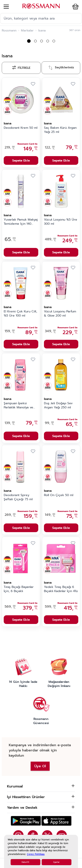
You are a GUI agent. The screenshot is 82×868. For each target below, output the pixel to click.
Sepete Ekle (21, 161)
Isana (8, 123)
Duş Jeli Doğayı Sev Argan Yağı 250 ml (58, 405)
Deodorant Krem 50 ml (21, 128)
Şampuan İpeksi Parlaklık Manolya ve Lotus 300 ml (18, 406)
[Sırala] (61, 68)
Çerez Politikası (36, 854)
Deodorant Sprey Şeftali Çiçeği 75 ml (18, 497)
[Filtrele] (21, 68)
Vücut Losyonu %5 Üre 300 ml (61, 222)
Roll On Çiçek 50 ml (59, 495)
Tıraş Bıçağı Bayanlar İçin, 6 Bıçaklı (19, 589)
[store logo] (41, 6)
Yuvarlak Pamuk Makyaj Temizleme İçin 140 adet (21, 222)
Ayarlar (56, 862)
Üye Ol (40, 766)
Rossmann (9, 31)
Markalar (27, 31)
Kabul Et (25, 862)
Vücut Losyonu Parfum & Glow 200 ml (60, 314)
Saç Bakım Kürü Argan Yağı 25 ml (60, 130)
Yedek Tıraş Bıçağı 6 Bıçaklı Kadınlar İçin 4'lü (61, 589)
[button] (75, 7)
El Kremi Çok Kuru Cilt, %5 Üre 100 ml (20, 314)
